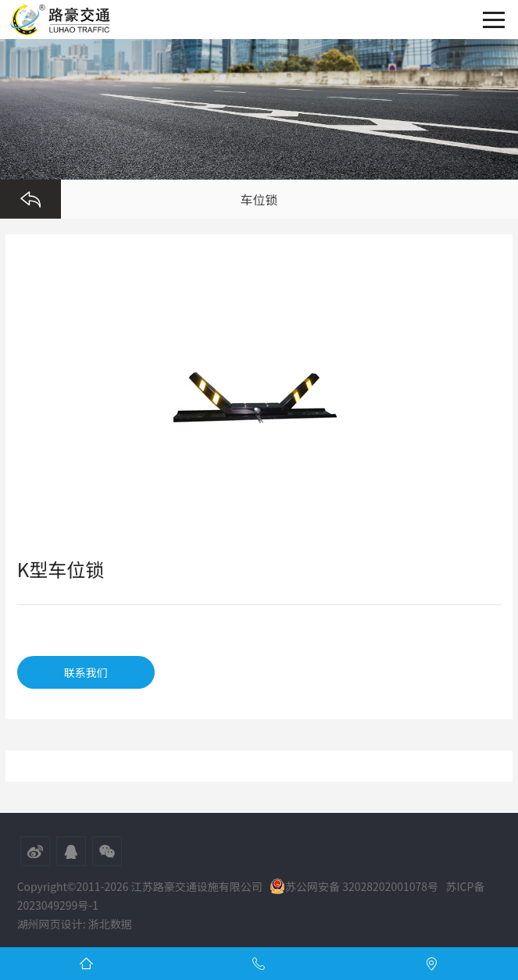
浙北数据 (110, 924)
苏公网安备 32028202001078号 (354, 886)
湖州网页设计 (50, 924)
